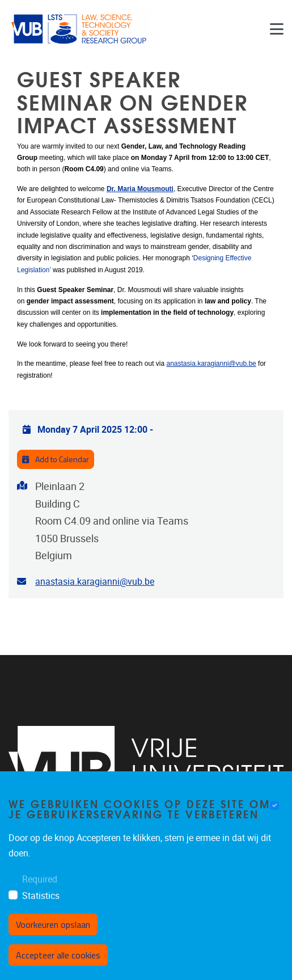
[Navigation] (277, 29)
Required (40, 893)
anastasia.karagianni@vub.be (211, 364)
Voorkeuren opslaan (53, 939)
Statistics (41, 910)
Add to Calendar (56, 459)
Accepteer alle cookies (58, 969)
